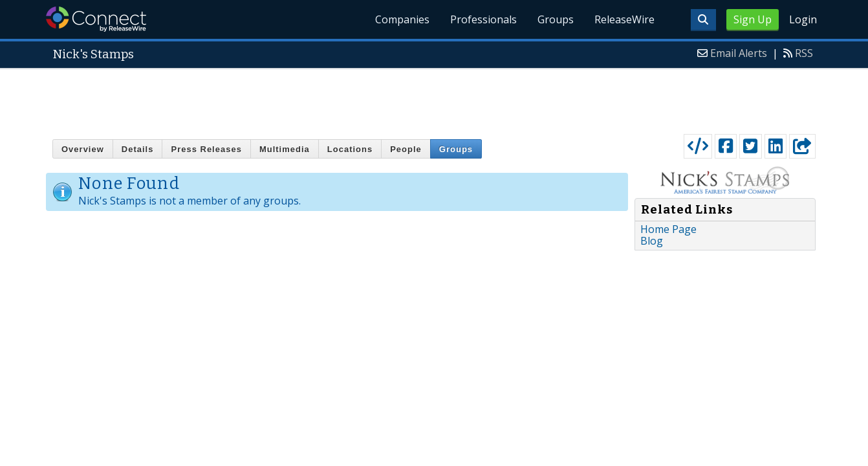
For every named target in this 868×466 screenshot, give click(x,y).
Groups (556, 19)
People (406, 149)
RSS (804, 53)
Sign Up (753, 19)
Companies (402, 19)
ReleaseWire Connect (96, 19)
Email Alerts (739, 53)
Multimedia (285, 149)
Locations (350, 149)
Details (138, 149)
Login (803, 19)
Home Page (668, 229)
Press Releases (206, 149)
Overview (83, 149)
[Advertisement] (434, 98)
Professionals (483, 19)
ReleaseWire (624, 19)
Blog (652, 241)
